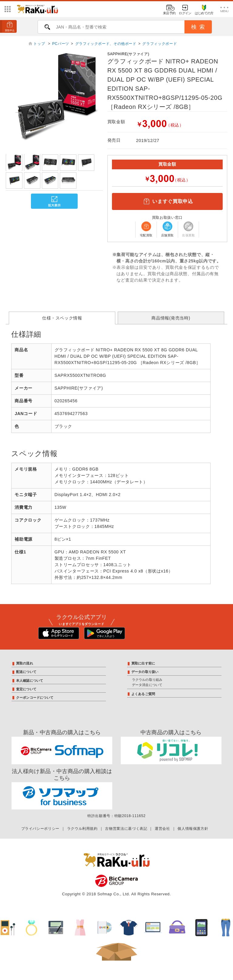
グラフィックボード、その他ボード (106, 44)
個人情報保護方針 (193, 829)
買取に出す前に (143, 663)
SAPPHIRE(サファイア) (128, 54)
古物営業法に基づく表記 (126, 829)
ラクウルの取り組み (147, 680)
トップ (40, 44)
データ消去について (147, 685)
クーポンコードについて (35, 698)
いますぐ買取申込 (167, 201)
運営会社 (162, 829)
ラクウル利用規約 (82, 829)
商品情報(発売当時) (171, 318)
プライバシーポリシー (40, 829)
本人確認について (30, 681)
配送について (26, 672)
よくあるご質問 (143, 694)
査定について (26, 689)
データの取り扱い (145, 672)
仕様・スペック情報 (62, 318)
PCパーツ (61, 44)
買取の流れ (25, 663)
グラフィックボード (160, 44)
